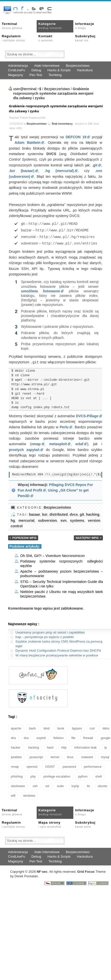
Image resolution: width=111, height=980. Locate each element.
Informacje (85, 26)
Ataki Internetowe (47, 66)
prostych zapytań (24, 448)
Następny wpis (87, 537)
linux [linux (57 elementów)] (70, 756)
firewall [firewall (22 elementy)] (88, 737)
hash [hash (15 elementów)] (50, 746)
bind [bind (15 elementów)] (47, 727)
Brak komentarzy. (62, 124)
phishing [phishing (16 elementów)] (17, 775)
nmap (36, 443)
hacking (93, 513)
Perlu (64, 426)
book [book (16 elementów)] (61, 727)
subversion (47, 519)
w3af (79, 443)
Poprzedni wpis (24, 537)
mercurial (26, 519)
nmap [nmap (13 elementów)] (15, 765)
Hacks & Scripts (59, 70)
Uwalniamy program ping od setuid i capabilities (50, 631)
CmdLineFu (17, 70)
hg (13, 519)
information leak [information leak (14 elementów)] (85, 746)
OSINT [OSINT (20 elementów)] (50, 765)
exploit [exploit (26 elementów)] (41, 737)
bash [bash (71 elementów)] (32, 727)
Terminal (12, 26)
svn (63, 519)
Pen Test (36, 75)
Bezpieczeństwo (78, 66)
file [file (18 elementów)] (73, 737)
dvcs (74, 513)
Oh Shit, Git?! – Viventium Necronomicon (52, 554)
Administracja (18, 66)
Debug (36, 70)
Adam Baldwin (28, 143)
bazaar (34, 513)
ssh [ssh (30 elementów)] (35, 785)
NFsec (42, 870)
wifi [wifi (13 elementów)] (13, 794)
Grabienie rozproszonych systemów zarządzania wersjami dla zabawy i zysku (56, 109)
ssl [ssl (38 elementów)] (47, 785)
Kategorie (50, 26)
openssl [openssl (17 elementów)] (32, 765)
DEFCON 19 (76, 137)
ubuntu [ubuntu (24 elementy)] (103, 785)
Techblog (55, 75)
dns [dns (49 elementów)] (13, 737)
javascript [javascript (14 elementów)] (36, 756)
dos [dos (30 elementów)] (26, 737)
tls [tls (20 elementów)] (88, 785)
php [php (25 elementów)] (33, 775)
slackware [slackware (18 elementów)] (18, 785)
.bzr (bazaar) (22, 171)
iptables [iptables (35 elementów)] (16, 756)
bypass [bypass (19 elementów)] (77, 727)
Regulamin (13, 38)
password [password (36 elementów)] (69, 765)
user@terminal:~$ (27, 89)
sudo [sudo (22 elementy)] (60, 785)
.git (95, 165)
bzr (45, 513)
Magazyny (16, 75)
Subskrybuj (85, 38)
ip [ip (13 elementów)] (106, 746)
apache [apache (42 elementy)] (16, 727)
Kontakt (46, 38)
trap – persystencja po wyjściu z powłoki (45, 636)
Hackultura (85, 70)
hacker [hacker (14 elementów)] (16, 746)
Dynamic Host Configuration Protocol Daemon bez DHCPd (58, 649)
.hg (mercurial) (59, 171)
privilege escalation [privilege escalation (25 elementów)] (57, 775)
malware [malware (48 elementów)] (87, 756)
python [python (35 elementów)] (83, 775)
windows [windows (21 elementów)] (29, 794)
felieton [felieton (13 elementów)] (58, 737)
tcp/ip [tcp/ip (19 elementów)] (75, 785)
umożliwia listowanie (40, 290)
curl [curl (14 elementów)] (92, 727)
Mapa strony (50, 823)
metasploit (58, 443)
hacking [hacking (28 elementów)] (34, 746)
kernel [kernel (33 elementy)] (55, 756)
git (82, 513)
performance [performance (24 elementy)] (93, 765)
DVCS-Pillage (87, 415)
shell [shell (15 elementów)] (99, 775)
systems (77, 519)
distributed (58, 513)
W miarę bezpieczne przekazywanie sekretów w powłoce (57, 654)
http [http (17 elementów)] (64, 746)
